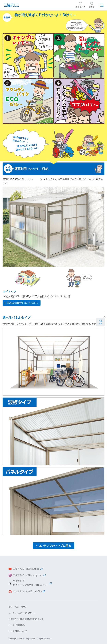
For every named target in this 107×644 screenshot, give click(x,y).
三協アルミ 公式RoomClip (27, 591)
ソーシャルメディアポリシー (22, 613)
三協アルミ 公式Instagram (27, 575)
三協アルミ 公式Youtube (26, 569)
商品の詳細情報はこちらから (22, 303)
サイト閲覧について (18, 631)
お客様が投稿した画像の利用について (26, 619)
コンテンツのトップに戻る (55, 546)
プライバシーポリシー (19, 607)
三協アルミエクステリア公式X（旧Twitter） (31, 583)
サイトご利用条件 (17, 625)
